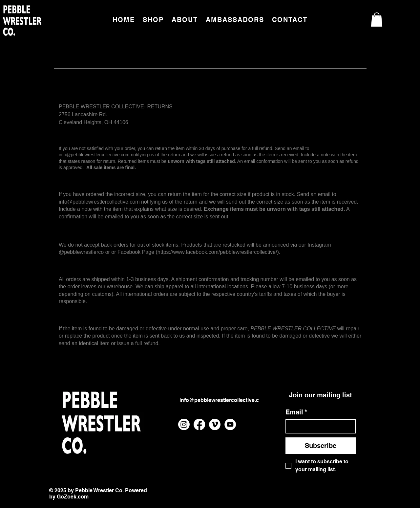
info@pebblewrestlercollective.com (94, 155)
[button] (377, 20)
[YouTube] (230, 424)
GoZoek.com (73, 497)
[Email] (319, 426)
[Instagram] (184, 424)
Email (296, 412)
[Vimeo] (215, 424)
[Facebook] (199, 424)
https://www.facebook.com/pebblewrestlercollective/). (219, 252)
